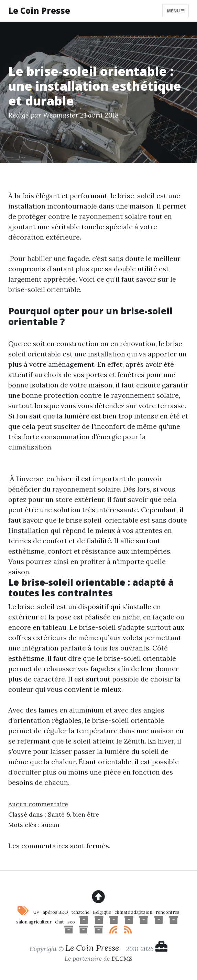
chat (59, 922)
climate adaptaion (133, 912)
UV (36, 912)
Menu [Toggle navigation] (176, 11)
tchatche (80, 912)
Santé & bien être (73, 814)
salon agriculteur (34, 922)
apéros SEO (55, 912)
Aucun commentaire (38, 804)
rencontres (168, 912)
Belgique (102, 912)
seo (71, 922)
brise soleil (84, 520)
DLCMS (122, 958)
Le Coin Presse (39, 11)
